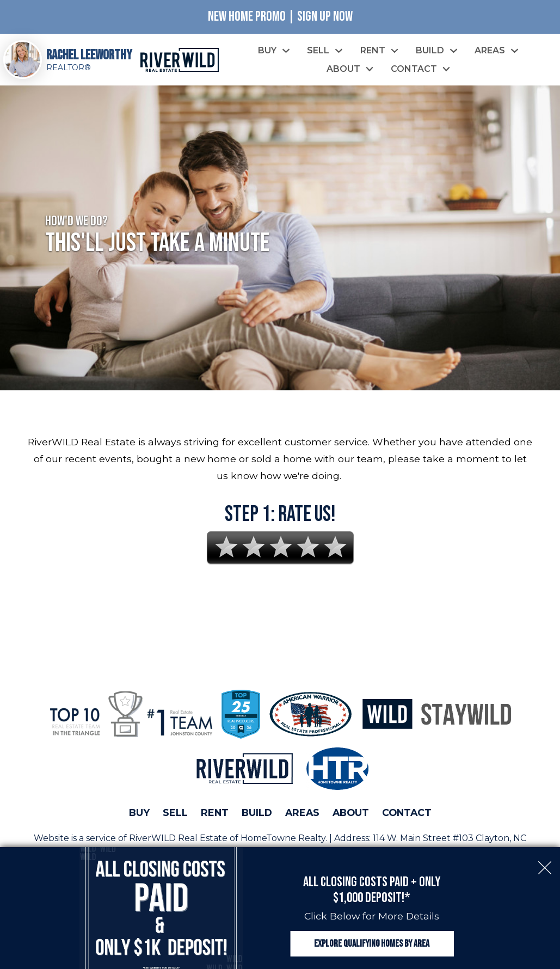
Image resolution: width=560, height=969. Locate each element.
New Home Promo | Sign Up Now (280, 17)
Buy (139, 812)
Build (257, 812)
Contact (407, 812)
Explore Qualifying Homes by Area (372, 944)
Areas (302, 812)
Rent (215, 812)
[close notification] (545, 862)
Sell (175, 812)
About (351, 812)
